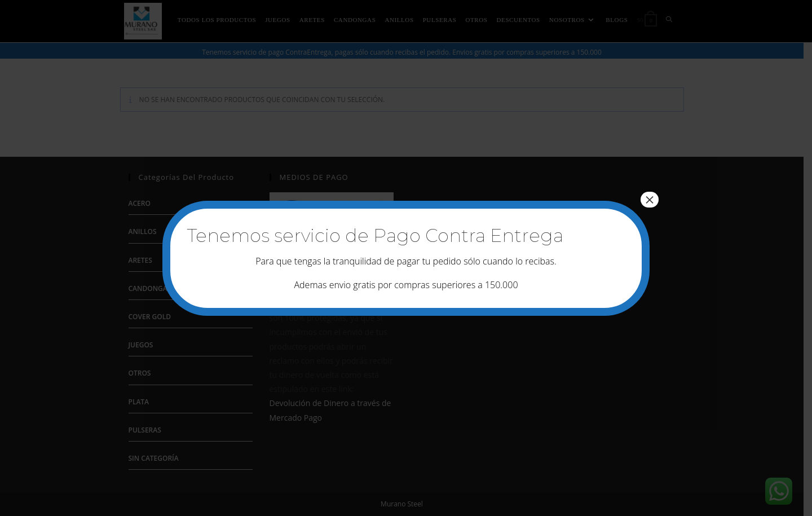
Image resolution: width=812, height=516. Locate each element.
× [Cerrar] (650, 200)
